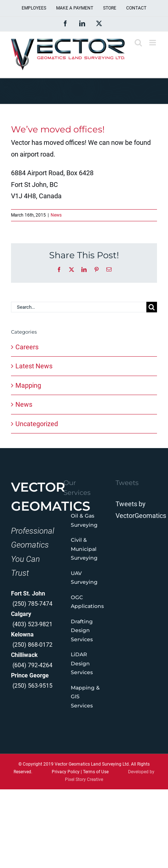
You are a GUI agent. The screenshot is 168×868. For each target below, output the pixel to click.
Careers (27, 347)
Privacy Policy (66, 772)
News (56, 215)
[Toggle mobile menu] (153, 43)
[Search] (152, 307)
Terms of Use (96, 772)
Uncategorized (37, 424)
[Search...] (79, 307)
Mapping (28, 385)
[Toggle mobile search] (138, 43)
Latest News (34, 366)
